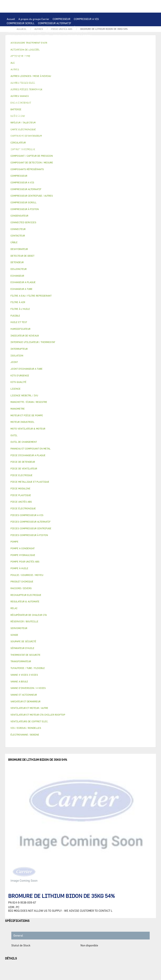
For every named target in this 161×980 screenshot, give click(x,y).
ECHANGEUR (103, 48)
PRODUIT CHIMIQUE (72, 141)
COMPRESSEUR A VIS (86, 19)
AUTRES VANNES (93, 124)
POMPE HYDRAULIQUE (20, 86)
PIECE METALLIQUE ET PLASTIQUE (57, 111)
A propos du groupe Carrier (34, 19)
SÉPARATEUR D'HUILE (44, 95)
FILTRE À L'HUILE (17, 95)
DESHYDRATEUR (76, 103)
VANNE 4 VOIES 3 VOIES (102, 120)
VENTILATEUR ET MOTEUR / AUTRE (90, 61)
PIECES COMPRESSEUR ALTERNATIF (28, 36)
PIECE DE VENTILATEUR (50, 65)
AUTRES (11, 141)
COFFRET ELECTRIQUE (20, 74)
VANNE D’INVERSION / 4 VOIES (62, 107)
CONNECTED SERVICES (20, 82)
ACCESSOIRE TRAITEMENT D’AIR (26, 128)
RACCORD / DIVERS (101, 145)
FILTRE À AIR (58, 128)
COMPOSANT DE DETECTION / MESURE (61, 48)
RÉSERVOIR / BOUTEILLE (21, 120)
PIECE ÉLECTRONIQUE (23, 508)
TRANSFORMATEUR (48, 74)
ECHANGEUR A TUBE (64, 53)
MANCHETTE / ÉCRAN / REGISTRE (26, 132)
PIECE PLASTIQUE (92, 111)
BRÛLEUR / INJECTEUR (103, 153)
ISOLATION (46, 120)
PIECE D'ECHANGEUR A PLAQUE (98, 53)
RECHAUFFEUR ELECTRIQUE (79, 78)
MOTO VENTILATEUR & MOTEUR (63, 57)
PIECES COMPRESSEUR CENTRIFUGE (66, 32)
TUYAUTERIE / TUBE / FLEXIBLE (38, 141)
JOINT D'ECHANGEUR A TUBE (24, 57)
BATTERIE (13, 53)
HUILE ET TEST (87, 90)
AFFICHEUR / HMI (69, 44)
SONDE (55, 78)
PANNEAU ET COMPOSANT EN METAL (28, 116)
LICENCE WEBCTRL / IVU (21, 137)
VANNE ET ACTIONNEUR (70, 120)
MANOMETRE (85, 158)
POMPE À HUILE (70, 95)
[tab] (80, 163)
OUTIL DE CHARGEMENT (21, 48)
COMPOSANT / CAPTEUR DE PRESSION (68, 99)
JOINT (48, 145)
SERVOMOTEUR (16, 124)
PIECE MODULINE (43, 158)
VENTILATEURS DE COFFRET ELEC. (27, 78)
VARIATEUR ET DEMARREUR (23, 69)
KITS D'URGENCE (65, 153)
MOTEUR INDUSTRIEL (20, 65)
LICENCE (98, 132)
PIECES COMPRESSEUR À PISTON (72, 36)
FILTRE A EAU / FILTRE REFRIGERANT (29, 153)
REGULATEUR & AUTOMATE (99, 44)
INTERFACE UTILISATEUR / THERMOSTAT (31, 44)
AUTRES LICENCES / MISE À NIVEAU (96, 137)
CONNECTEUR (107, 78)
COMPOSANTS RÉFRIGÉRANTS (25, 99)
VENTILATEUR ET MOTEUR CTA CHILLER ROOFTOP (36, 61)
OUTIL (82, 153)
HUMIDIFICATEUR (80, 128)
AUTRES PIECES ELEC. (86, 82)
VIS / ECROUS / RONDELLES (60, 149)
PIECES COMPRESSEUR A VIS (24, 32)
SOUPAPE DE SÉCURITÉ (50, 103)
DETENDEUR (91, 107)
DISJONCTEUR (71, 74)
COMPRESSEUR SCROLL (21, 23)
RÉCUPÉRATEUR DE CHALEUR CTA (69, 132)
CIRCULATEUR (74, 86)
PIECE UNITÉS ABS (18, 158)
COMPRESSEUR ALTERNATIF (55, 23)
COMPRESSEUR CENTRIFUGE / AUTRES (29, 27)
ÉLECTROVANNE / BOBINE (65, 124)
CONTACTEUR (51, 69)
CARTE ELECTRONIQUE (53, 40)
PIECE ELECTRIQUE (79, 65)
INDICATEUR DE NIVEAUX (71, 145)
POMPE (106, 82)
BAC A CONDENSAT (64, 116)
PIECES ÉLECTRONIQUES (21, 40)
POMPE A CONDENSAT (49, 86)
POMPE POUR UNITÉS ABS (59, 90)
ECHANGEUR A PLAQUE (36, 53)
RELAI (66, 69)
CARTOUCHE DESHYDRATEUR (24, 107)
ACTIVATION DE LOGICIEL (55, 137)
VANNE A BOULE (37, 124)
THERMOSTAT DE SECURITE (53, 82)
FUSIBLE (89, 74)
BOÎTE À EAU (86, 116)
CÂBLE (99, 69)
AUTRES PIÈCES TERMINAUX (24, 149)
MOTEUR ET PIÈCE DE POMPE (24, 90)
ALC (89, 48)
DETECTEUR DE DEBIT (20, 103)
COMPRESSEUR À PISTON (70, 27)
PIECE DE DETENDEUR (20, 111)
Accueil (11, 19)
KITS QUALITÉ (65, 158)
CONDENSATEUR (107, 74)
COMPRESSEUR (62, 19)
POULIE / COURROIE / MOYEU (24, 145)
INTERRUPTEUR (82, 69)
